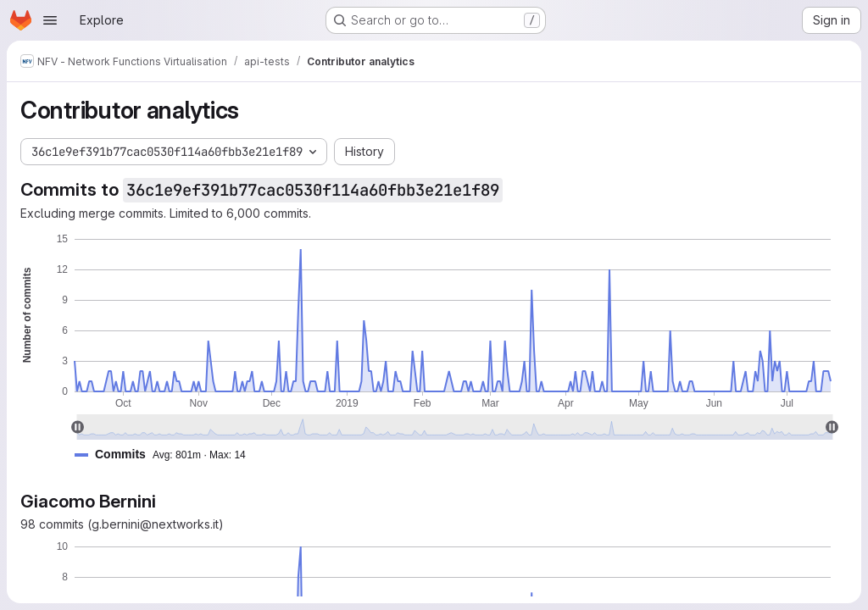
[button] (167, 455)
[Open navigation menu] (50, 20)
